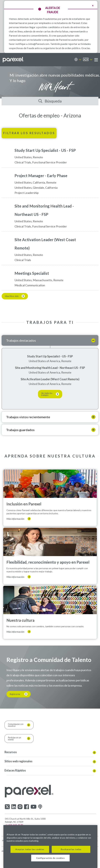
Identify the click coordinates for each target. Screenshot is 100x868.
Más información (15, 519)
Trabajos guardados (20, 430)
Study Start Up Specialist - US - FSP (50, 356)
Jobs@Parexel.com (39, 44)
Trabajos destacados (21, 340)
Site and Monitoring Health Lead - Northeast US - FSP (50, 368)
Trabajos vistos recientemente (28, 417)
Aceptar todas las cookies (30, 849)
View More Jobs (12, 296)
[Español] (88, 60)
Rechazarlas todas (71, 849)
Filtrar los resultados (29, 133)
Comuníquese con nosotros (16, 725)
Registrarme (15, 694)
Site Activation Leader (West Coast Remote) (50, 379)
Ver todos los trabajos (47, 394)
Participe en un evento (14, 739)
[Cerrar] (93, 830)
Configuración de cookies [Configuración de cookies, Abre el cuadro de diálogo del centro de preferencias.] (50, 858)
